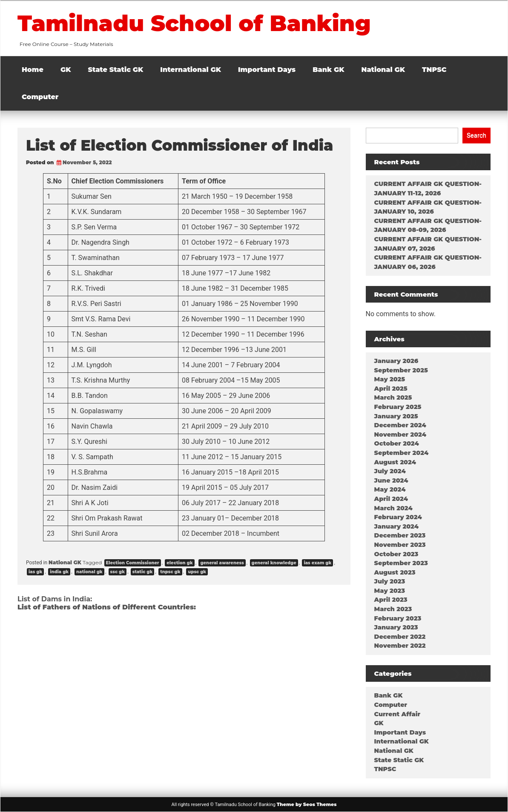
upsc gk (197, 572)
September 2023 (401, 563)
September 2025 (401, 370)
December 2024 (400, 425)
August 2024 (395, 462)
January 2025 (396, 416)
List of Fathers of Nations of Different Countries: (107, 607)
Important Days (267, 70)
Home (33, 70)
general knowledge (274, 563)
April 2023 (391, 600)
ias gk (35, 572)
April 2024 (391, 499)
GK (66, 70)
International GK (191, 70)
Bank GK (328, 70)
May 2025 (390, 379)
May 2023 (390, 591)
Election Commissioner (133, 563)
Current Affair (397, 714)
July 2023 (390, 581)
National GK (383, 70)
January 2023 (396, 627)
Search (476, 135)
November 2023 (400, 545)
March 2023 (393, 609)
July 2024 (390, 471)
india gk (59, 572)
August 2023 (395, 572)
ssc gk (118, 572)
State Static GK (116, 70)
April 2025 (391, 389)
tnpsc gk (170, 572)
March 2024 (393, 508)
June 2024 (391, 480)
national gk (89, 572)
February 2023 (398, 618)
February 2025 (398, 407)
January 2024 (397, 526)
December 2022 (400, 637)
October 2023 (396, 554)
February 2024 (398, 517)
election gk (179, 563)
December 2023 (400, 535)
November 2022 (400, 646)
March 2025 (393, 397)
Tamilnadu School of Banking (197, 23)
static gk (143, 572)
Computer (40, 97)
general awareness (222, 563)
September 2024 (402, 453)
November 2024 (400, 435)
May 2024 (390, 489)
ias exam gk (317, 563)
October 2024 (397, 443)
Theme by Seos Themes (307, 804)
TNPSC (434, 70)
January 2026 (396, 361)
